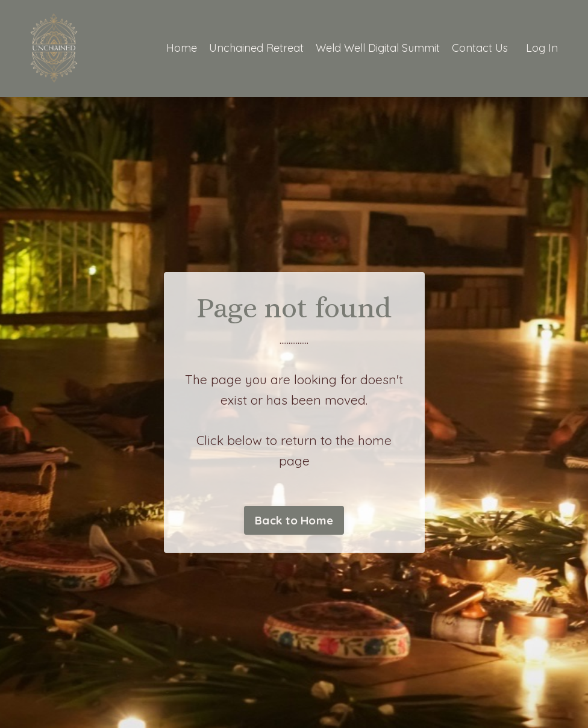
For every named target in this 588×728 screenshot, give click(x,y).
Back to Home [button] (294, 520)
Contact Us (480, 48)
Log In (542, 48)
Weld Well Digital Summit (378, 48)
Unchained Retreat (256, 48)
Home (182, 48)
